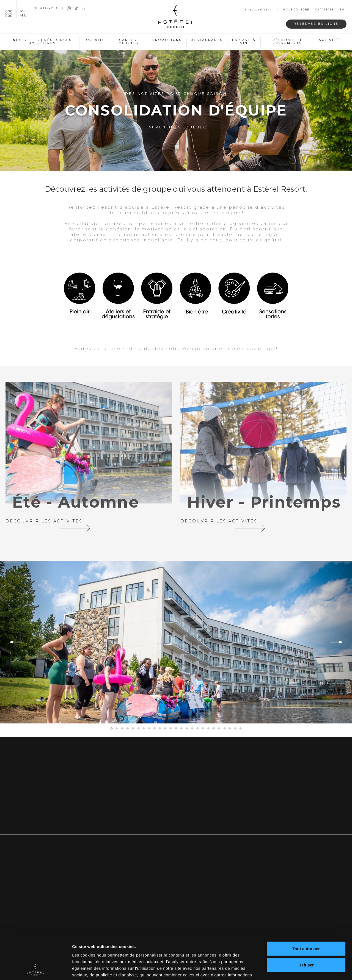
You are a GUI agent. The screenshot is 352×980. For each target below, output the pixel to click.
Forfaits (94, 40)
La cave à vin (244, 42)
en (342, 10)
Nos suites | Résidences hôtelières (42, 42)
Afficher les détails (91, 969)
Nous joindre (296, 10)
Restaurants (207, 40)
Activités (330, 40)
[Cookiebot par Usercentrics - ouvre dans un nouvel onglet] (36, 969)
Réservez (316, 24)
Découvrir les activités (50, 523)
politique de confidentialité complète (145, 947)
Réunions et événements (287, 42)
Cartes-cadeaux (129, 42)
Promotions (167, 40)
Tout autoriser (306, 908)
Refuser (306, 924)
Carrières (324, 10)
